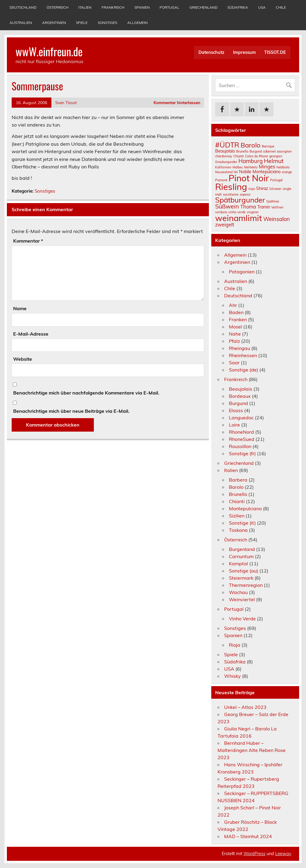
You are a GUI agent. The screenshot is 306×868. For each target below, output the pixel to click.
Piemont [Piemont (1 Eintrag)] (221, 180)
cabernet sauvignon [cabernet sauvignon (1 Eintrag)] (277, 151)
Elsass (236, 410)
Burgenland (242, 549)
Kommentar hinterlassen (177, 102)
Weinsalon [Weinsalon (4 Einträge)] (277, 219)
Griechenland (204, 7)
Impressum (244, 52)
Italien (85, 7)
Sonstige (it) (242, 523)
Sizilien (237, 516)
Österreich (58, 7)
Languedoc (241, 418)
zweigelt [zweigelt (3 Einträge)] (225, 225)
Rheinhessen (243, 355)
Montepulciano (245, 508)
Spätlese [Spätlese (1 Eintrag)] (273, 201)
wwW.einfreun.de (49, 51)
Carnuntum (241, 556)
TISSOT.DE (275, 52)
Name (20, 308)
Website (23, 359)
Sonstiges (107, 23)
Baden (236, 312)
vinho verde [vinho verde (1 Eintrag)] (237, 212)
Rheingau (240, 348)
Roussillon (240, 446)
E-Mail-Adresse (31, 334)
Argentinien (54, 23)
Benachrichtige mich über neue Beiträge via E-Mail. (71, 411)
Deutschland (23, 7)
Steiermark (241, 578)
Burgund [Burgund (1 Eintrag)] (256, 151)
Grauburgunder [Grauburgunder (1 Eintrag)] (226, 162)
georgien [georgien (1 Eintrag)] (276, 156)
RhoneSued (242, 439)
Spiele (82, 23)
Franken (238, 319)
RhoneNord (241, 432)
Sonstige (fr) (242, 453)
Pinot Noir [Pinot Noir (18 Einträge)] (249, 178)
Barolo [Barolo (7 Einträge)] (251, 145)
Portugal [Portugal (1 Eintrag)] (276, 180)
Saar (234, 363)
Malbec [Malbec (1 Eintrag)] (238, 167)
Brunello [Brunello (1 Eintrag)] (242, 151)
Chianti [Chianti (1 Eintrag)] (239, 156)
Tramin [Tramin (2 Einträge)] (264, 207)
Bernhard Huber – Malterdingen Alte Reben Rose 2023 (252, 750)
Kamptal (238, 564)
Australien (21, 23)
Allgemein (137, 23)
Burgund (238, 403)
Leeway (283, 854)
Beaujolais (241, 389)
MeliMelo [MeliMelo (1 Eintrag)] (251, 167)
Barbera (238, 480)
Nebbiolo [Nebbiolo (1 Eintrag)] (283, 167)
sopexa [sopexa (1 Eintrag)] (245, 194)
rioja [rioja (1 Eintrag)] (252, 189)
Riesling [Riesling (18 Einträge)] (231, 187)
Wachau (238, 592)
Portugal (169, 7)
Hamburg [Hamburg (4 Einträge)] (251, 161)
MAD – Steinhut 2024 (248, 836)
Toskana (238, 530)
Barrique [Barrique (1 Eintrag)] (268, 146)
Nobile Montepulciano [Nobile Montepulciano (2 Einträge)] (260, 172)
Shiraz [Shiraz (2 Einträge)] (262, 188)
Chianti (237, 501)
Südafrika (238, 7)
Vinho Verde (242, 619)
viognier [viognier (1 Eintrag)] (253, 212)
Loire (234, 425)
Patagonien (242, 272)
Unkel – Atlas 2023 (245, 707)
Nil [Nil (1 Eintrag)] (236, 172)
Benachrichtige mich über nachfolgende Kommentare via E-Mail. (86, 393)
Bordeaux (240, 396)
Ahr (233, 305)
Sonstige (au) (244, 571)
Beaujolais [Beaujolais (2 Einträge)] (225, 151)
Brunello (238, 494)
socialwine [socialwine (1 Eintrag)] (231, 194)
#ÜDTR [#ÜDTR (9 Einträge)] (227, 145)
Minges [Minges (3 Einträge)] (267, 167)
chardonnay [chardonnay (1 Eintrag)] (224, 156)
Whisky (232, 676)
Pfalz (234, 341)
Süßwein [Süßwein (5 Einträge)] (227, 206)
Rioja (235, 645)
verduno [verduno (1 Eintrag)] (221, 212)
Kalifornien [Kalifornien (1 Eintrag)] (223, 167)
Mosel (235, 327)
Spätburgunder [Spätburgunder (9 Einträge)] (240, 200)
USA (262, 7)
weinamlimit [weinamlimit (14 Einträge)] (239, 218)
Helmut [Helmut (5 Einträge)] (274, 161)
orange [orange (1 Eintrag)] (287, 172)
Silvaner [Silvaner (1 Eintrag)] (275, 189)
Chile (281, 7)
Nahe (235, 334)
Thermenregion (246, 585)
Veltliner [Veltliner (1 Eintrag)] (277, 207)
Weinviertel (242, 599)
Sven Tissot (66, 102)
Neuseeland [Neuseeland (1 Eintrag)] (224, 172)
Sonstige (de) (244, 370)
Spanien (142, 7)
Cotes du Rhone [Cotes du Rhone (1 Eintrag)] (257, 156)
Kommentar (28, 241)
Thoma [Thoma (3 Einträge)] (248, 207)
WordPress (254, 854)
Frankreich (113, 7)
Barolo (236, 487)
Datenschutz (211, 52)
